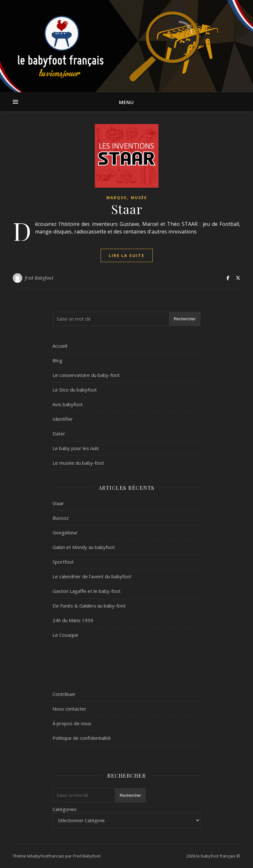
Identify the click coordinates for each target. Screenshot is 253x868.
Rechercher (185, 319)
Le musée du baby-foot (78, 463)
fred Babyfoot (39, 278)
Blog (57, 360)
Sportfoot (63, 562)
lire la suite (127, 255)
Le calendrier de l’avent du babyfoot (92, 576)
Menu (126, 102)
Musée (139, 198)
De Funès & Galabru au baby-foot (89, 606)
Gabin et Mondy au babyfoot (84, 547)
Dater (59, 434)
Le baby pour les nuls (76, 448)
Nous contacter (69, 709)
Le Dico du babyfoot (75, 390)
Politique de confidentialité (82, 738)
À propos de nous (72, 723)
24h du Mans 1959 (73, 620)
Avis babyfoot (68, 404)
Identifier (63, 419)
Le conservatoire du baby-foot (86, 375)
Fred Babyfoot (87, 856)
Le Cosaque (65, 635)
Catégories (65, 809)
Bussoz (61, 518)
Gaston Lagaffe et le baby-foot (87, 591)
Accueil (60, 346)
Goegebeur (65, 532)
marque (117, 198)
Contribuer (64, 694)
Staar (127, 209)
